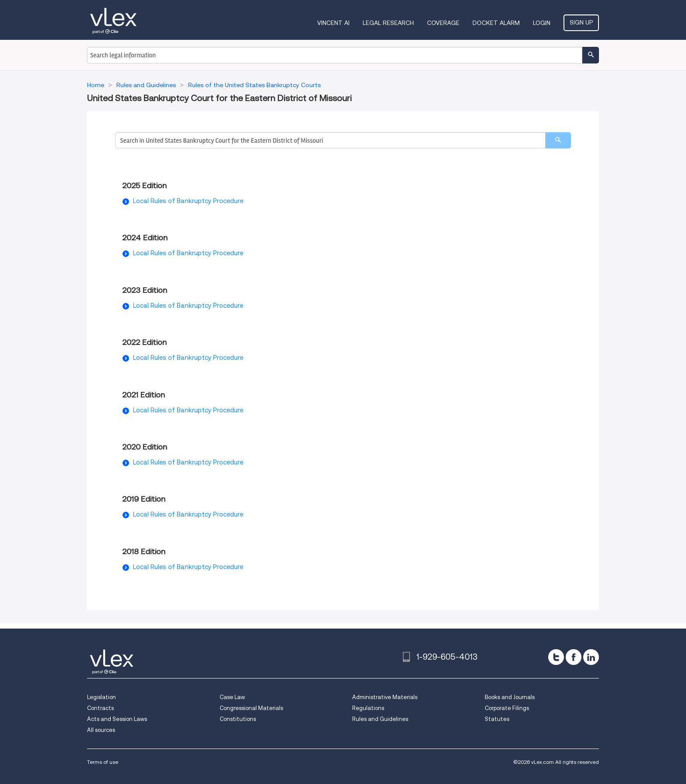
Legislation (101, 697)
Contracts (100, 708)
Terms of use (103, 762)
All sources (101, 730)
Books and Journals (510, 697)
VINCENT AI (333, 23)
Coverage (443, 23)
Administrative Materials (385, 697)
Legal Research (388, 23)
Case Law (232, 697)
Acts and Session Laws (117, 719)
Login (542, 23)
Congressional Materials (251, 708)
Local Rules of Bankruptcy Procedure (188, 201)
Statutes (497, 719)
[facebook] (574, 657)
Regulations (368, 708)
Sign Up (581, 22)
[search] (558, 140)
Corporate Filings (507, 708)
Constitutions (238, 719)
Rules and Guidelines (380, 719)
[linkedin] (591, 657)
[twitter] (556, 657)
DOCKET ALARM (496, 23)
